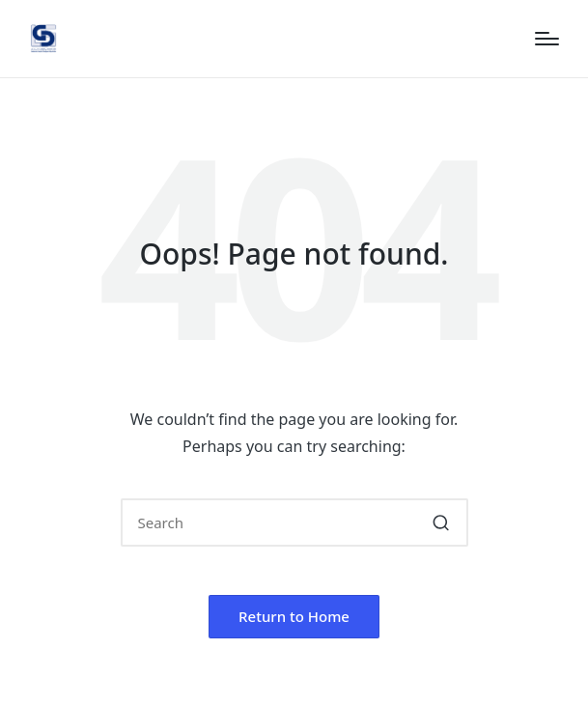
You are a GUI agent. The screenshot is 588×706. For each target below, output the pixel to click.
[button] (442, 522)
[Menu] (547, 39)
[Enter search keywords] (294, 522)
